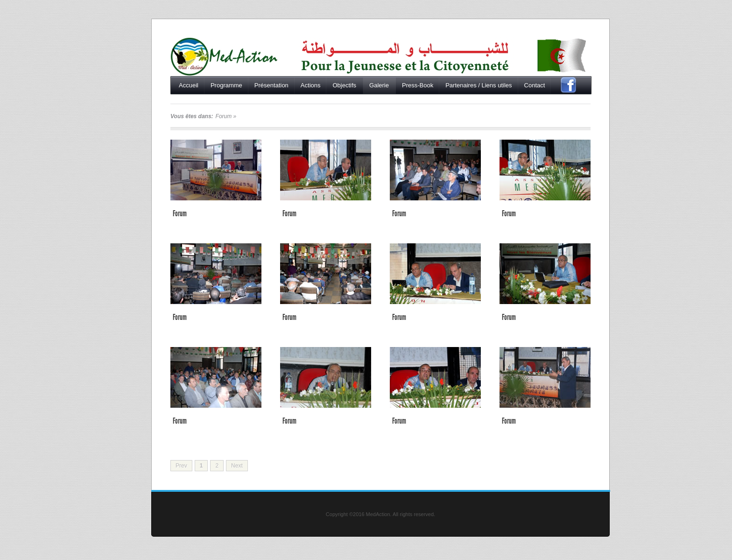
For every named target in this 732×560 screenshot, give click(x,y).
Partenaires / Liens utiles (479, 85)
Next (237, 466)
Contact (535, 85)
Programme (226, 85)
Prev (181, 466)
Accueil (224, 57)
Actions (311, 85)
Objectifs (344, 85)
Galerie (379, 85)
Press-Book (418, 85)
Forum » (226, 116)
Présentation (271, 85)
